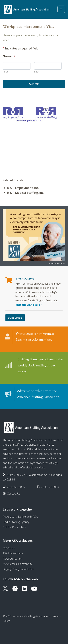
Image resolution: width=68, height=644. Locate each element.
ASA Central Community (17, 564)
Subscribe (15, 318)
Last (37, 72)
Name (9, 56)
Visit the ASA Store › (29, 305)
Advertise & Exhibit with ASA (20, 516)
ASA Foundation (13, 559)
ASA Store (9, 548)
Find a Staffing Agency (16, 522)
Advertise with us (57, 263)
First (5, 72)
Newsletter (18, 569)
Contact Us (14, 493)
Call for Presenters (15, 527)
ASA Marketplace (13, 553)
